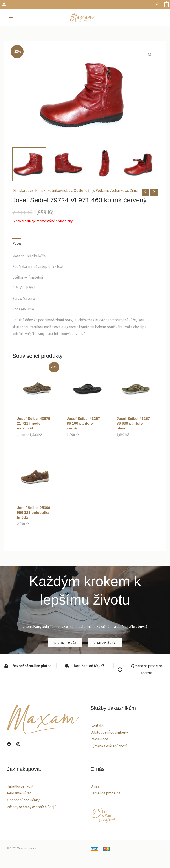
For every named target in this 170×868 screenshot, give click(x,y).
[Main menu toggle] (11, 18)
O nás (95, 786)
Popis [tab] (17, 243)
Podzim (102, 190)
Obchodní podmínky (23, 800)
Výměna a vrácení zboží (109, 746)
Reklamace (99, 739)
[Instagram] (18, 744)
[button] (158, 4)
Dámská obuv (23, 190)
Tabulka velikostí (21, 786)
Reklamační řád (19, 793)
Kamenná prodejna (105, 793)
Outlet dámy (84, 190)
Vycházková (119, 190)
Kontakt (97, 725)
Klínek (40, 190)
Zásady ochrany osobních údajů (32, 807)
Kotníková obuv (60, 190)
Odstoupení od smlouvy (110, 732)
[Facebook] (9, 744)
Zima (134, 190)
